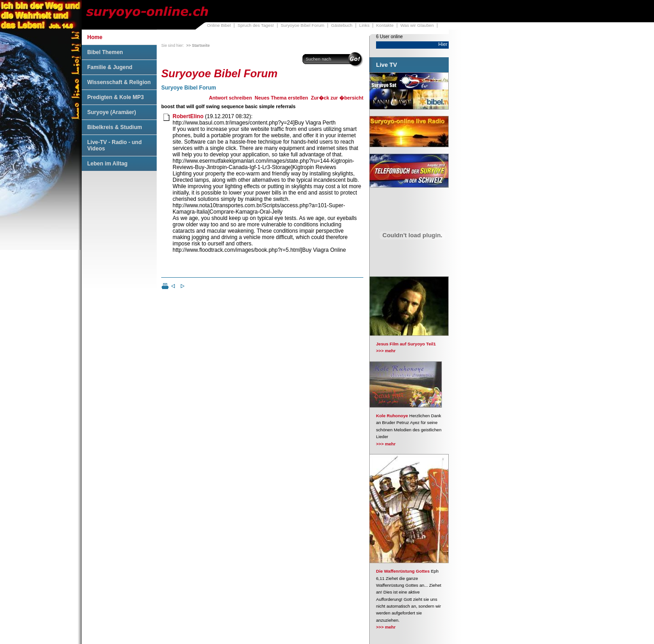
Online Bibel (219, 25)
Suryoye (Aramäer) (111, 112)
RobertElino (188, 116)
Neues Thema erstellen (282, 98)
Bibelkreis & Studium (115, 127)
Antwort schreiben (230, 98)
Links (364, 25)
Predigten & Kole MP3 (116, 97)
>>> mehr (386, 351)
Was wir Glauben (417, 25)
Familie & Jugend (110, 67)
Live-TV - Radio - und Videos (114, 145)
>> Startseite (198, 45)
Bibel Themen (105, 52)
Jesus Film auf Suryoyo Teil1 (406, 344)
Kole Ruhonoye (392, 416)
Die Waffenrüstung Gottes (403, 571)
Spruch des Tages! (256, 25)
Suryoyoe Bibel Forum (302, 25)
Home (95, 37)
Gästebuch (342, 25)
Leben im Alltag (107, 164)
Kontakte (385, 25)
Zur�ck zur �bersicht (337, 98)
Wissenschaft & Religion (119, 82)
